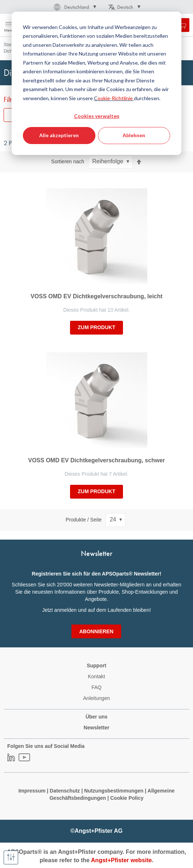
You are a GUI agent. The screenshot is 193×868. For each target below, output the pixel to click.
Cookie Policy (127, 798)
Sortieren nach (68, 161)
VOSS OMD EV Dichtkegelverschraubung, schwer (97, 460)
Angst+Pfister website (122, 860)
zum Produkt (96, 327)
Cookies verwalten (97, 116)
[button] (74, 7)
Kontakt (96, 676)
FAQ (96, 687)
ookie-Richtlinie (116, 98)
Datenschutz (65, 791)
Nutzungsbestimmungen (114, 791)
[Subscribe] (96, 631)
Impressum (32, 791)
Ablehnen (134, 135)
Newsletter (97, 728)
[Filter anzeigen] (11, 857)
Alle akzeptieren (59, 135)
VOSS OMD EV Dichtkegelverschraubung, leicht (96, 296)
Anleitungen (96, 698)
